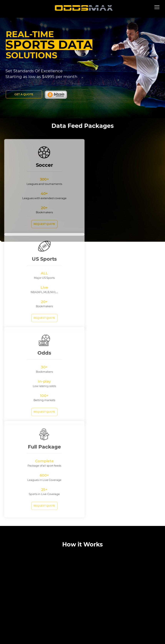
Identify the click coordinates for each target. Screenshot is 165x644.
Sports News (100, 634)
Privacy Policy (66, 634)
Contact (83, 634)
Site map (13, 634)
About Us (29, 634)
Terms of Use (46, 634)
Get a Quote (24, 94)
